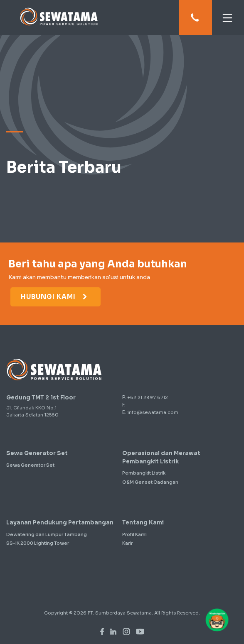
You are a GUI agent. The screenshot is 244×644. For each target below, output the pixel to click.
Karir (127, 543)
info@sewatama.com (153, 412)
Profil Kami (134, 534)
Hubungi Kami (54, 297)
